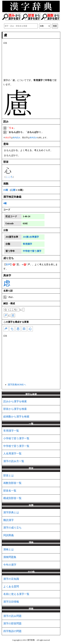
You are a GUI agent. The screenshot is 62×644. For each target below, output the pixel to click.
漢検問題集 (10, 557)
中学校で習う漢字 (32, 251)
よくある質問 (11, 587)
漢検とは (9, 549)
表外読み (33, 138)
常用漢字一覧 (11, 431)
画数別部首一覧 (12, 483)
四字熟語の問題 (12, 631)
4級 (5, 203)
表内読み (16, 138)
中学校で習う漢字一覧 (16, 446)
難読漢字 (9, 520)
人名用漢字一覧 (12, 454)
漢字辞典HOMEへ (17, 385)
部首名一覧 (10, 491)
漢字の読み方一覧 (14, 461)
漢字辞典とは (11, 512)
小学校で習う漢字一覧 (16, 438)
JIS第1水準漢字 (31, 237)
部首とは (9, 475)
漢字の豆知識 (11, 579)
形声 (8, 264)
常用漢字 (27, 244)
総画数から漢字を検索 (16, 417)
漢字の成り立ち (12, 528)
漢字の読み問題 (12, 616)
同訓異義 (9, 535)
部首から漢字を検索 (15, 409)
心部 (13, 190)
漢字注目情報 (11, 602)
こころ (9, 177)
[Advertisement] (31, 61)
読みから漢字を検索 (15, 401)
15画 (6, 190)
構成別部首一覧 (12, 498)
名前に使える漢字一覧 (16, 594)
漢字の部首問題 (12, 623)
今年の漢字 (10, 565)
